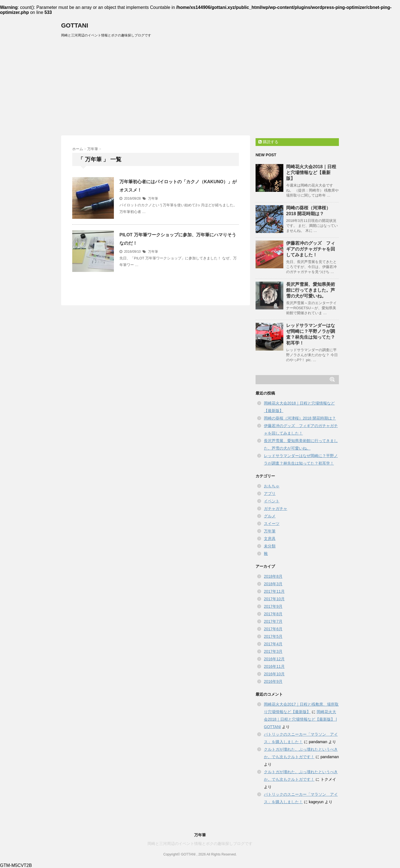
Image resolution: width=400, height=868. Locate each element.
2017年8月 (273, 614)
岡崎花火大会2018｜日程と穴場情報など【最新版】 (311, 173)
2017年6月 (273, 629)
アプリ (270, 493)
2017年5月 (273, 636)
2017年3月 (273, 651)
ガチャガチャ (276, 509)
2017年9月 (273, 606)
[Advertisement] (200, 83)
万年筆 (153, 199)
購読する (268, 142)
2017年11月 (274, 591)
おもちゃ (272, 486)
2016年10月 (274, 674)
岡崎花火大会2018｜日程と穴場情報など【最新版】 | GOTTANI (300, 719)
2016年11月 (274, 666)
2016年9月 (273, 681)
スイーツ (272, 524)
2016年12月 (274, 659)
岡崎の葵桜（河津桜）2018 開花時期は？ (300, 418)
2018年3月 (273, 584)
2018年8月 (273, 576)
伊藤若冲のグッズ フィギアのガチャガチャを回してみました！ (311, 249)
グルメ (270, 516)
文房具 (270, 539)
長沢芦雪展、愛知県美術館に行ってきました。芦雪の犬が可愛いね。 (311, 290)
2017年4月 (273, 644)
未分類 (270, 546)
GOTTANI (75, 25)
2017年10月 (274, 599)
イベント (272, 501)
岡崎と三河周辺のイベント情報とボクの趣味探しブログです (200, 844)
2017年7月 (273, 621)
